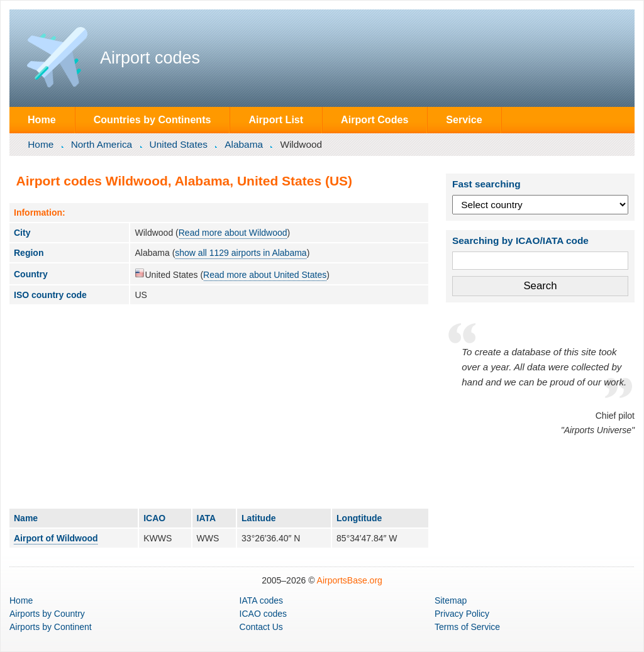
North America (102, 144)
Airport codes (150, 58)
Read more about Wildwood (233, 233)
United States (179, 144)
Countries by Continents (153, 119)
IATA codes (262, 600)
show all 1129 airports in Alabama (241, 253)
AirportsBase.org (350, 580)
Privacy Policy (462, 614)
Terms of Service (467, 627)
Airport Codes (375, 119)
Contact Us (261, 627)
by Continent (51, 627)
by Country (47, 614)
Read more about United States (265, 275)
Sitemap (451, 600)
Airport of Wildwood (56, 538)
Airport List (276, 119)
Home (42, 119)
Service (464, 119)
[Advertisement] (219, 406)
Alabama (244, 144)
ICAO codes (263, 614)
